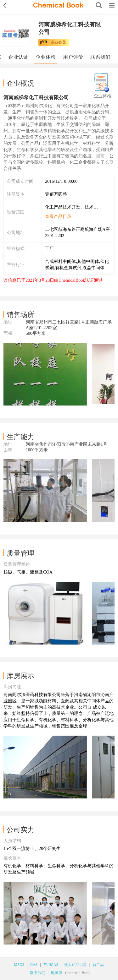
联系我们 (100, 57)
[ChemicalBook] (58, 5)
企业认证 (18, 57)
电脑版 (57, 973)
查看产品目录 (58, 217)
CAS (34, 965)
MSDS (19, 965)
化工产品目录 (76, 965)
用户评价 (73, 57)
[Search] (99, 5)
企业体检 (46, 57)
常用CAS (51, 965)
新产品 (98, 965)
